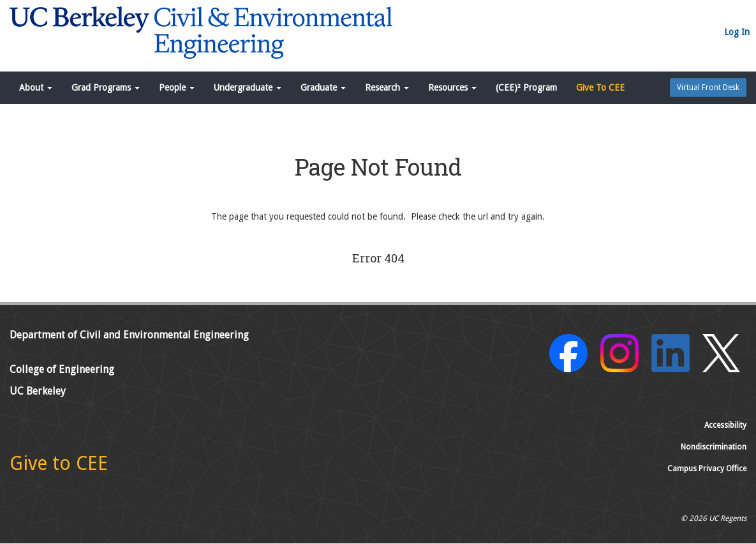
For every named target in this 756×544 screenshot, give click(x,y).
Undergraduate (248, 87)
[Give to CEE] (59, 467)
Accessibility (725, 425)
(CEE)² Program (526, 87)
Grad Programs (106, 87)
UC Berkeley (38, 391)
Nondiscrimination (714, 447)
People (177, 87)
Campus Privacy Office (707, 469)
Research (387, 87)
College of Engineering (62, 369)
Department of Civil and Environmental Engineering (129, 335)
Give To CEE (600, 87)
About (36, 87)
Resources (452, 87)
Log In (737, 32)
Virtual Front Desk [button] (708, 87)
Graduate (323, 87)
